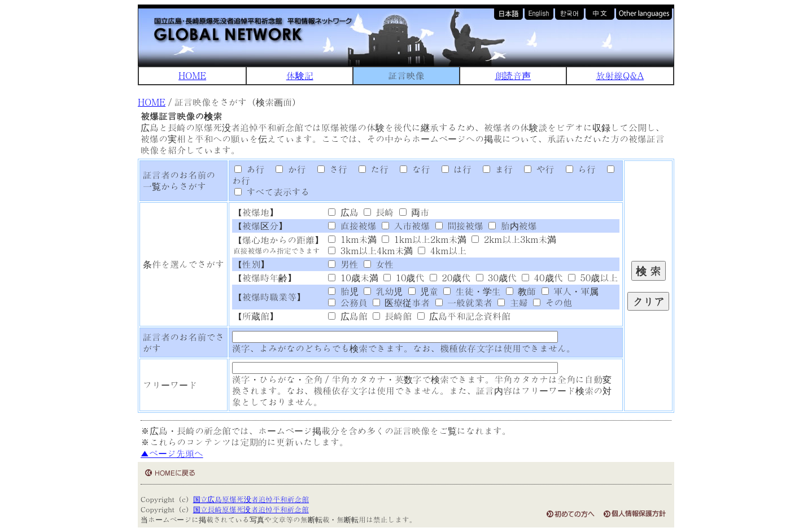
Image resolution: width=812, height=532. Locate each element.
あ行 (249, 169)
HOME (192, 75)
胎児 (343, 291)
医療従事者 (401, 302)
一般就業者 (464, 302)
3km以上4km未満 (370, 250)
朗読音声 (513, 75)
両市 (414, 212)
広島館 (348, 316)
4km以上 (442, 250)
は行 (452, 169)
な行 (411, 169)
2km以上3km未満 (514, 239)
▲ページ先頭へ (172, 453)
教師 (521, 291)
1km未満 (352, 239)
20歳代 (450, 278)
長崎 (379, 212)
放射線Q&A (620, 75)
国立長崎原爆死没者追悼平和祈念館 (251, 509)
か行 (287, 169)
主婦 (512, 302)
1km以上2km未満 (424, 239)
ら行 (577, 169)
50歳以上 (593, 278)
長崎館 (392, 316)
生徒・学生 (472, 291)
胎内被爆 (512, 226)
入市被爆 (406, 226)
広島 (343, 212)
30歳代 (496, 278)
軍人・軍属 (570, 291)
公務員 (348, 302)
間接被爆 (459, 226)
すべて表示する (272, 192)
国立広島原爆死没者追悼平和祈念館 (251, 499)
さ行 (328, 169)
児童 (423, 291)
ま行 (494, 169)
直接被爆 (352, 226)
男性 (343, 264)
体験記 (300, 75)
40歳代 (542, 278)
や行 (535, 169)
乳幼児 (383, 291)
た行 (369, 169)
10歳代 (404, 278)
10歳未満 (353, 278)
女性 (379, 264)
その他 (553, 302)
